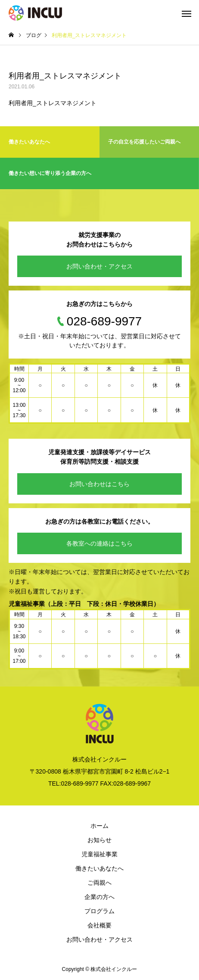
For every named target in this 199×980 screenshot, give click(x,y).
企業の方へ (99, 897)
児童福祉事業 (99, 854)
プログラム (99, 911)
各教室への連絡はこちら (99, 543)
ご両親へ (99, 883)
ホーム (99, 826)
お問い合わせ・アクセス (99, 266)
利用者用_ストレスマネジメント (53, 103)
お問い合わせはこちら (99, 484)
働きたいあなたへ (99, 868)
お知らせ (99, 840)
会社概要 (99, 925)
